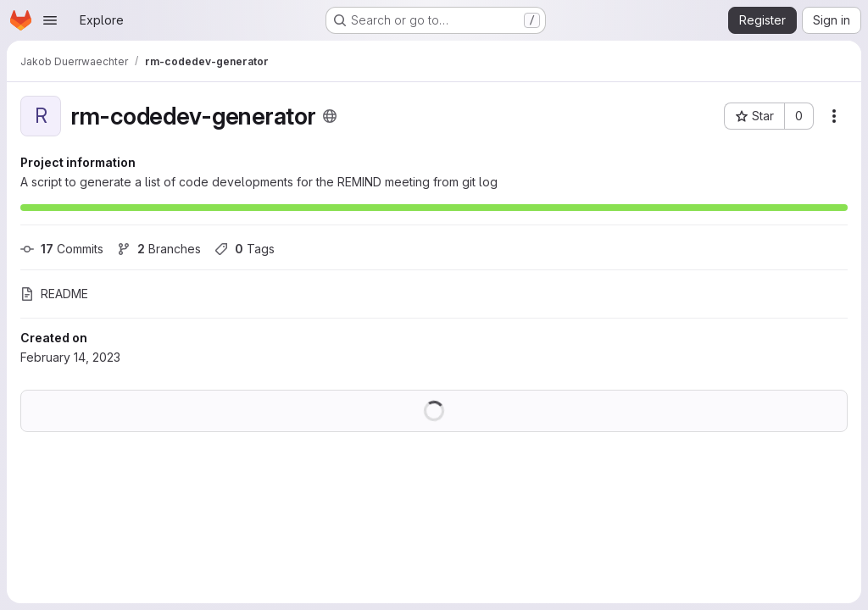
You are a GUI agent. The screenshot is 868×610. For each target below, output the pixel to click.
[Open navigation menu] (50, 20)
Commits (62, 249)
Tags (245, 249)
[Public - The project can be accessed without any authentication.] (330, 116)
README (54, 294)
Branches (159, 249)
